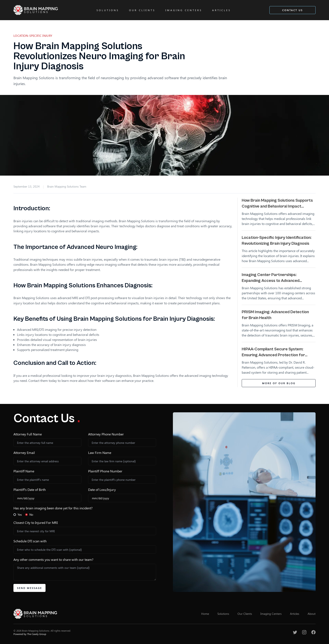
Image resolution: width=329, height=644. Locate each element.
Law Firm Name (100, 453)
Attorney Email (24, 453)
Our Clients (142, 10)
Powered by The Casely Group (30, 634)
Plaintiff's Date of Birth (30, 490)
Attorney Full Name (28, 434)
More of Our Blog (279, 383)
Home (205, 614)
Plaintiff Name (24, 471)
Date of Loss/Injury (102, 490)
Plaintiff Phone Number (105, 471)
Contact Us (292, 10)
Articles (221, 10)
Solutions (108, 10)
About (312, 614)
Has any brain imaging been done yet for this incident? (53, 508)
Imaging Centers (184, 10)
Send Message (29, 588)
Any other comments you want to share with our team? (53, 559)
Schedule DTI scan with (30, 541)
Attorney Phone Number (106, 434)
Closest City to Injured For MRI (36, 522)
